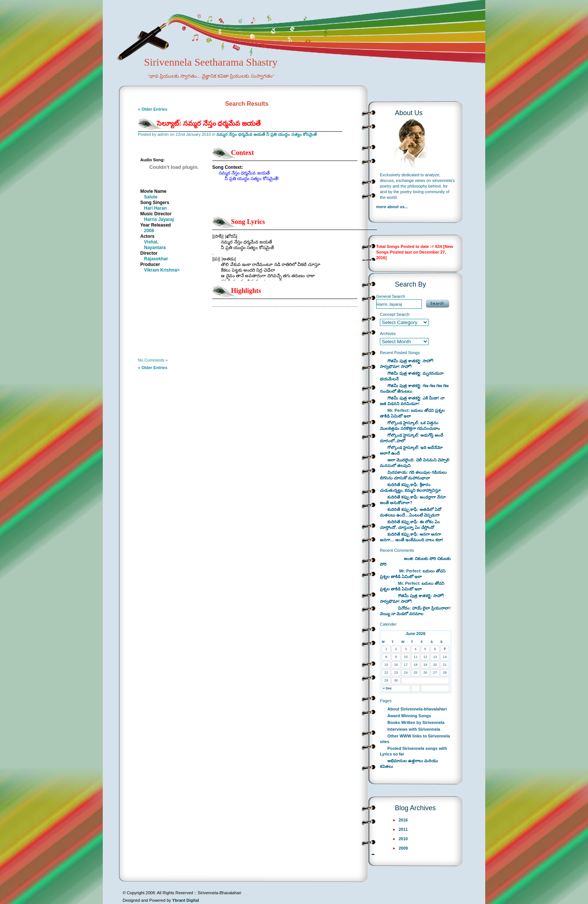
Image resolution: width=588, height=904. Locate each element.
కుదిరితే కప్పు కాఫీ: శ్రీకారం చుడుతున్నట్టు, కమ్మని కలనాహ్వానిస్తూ (410, 487)
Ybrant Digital (186, 900)
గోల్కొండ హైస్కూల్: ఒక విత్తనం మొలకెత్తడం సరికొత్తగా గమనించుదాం (410, 426)
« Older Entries (153, 109)
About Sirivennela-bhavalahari (417, 709)
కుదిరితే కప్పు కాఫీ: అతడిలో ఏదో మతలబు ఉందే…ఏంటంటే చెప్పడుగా (411, 512)
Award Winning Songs (409, 716)
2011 (403, 829)
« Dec (387, 688)
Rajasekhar (156, 259)
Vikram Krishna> (162, 270)
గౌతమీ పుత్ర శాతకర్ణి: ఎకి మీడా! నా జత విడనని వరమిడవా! (412, 401)
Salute (151, 197)
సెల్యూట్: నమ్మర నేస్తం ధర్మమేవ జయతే (209, 123)
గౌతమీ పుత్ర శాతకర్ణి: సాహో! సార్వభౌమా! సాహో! (407, 364)
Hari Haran (155, 208)
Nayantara (155, 248)
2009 (403, 848)
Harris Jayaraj (159, 219)
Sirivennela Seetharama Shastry (200, 74)
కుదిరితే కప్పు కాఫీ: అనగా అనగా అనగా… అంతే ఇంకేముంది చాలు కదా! (412, 537)
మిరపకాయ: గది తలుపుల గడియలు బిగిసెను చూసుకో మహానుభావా (413, 475)
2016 (403, 820)
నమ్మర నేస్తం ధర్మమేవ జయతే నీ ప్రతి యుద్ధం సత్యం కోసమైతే (266, 134)
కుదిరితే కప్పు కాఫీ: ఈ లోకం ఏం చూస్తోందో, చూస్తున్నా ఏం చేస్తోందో (410, 525)
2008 (149, 231)
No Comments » (153, 360)
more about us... (392, 207)
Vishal (151, 242)
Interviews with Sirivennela (414, 729)
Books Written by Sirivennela (416, 722)
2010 (403, 839)
